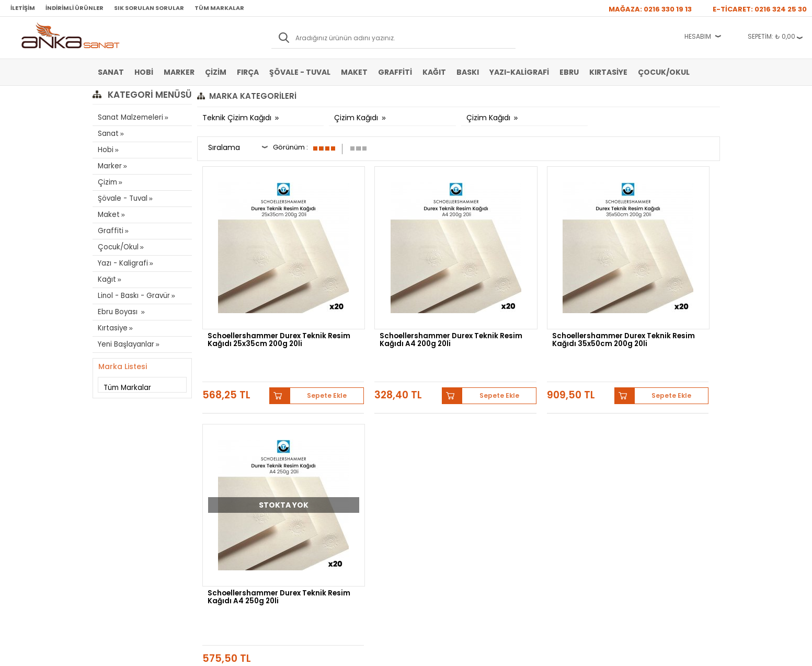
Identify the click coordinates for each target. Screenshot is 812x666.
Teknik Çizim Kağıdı (238, 118)
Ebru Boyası (118, 312)
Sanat (111, 72)
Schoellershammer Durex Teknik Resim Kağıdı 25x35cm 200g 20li (256, 303)
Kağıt (434, 72)
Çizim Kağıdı (357, 118)
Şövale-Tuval (116, 499)
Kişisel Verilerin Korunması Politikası (240, 487)
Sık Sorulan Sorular (149, 8)
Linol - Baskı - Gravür (132, 296)
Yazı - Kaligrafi (122, 263)
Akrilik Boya (114, 452)
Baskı (468, 72)
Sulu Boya (112, 437)
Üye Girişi (321, 452)
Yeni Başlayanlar (126, 344)
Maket (354, 72)
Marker (179, 72)
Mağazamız (428, 452)
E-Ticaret (375, 653)
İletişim (23, 8)
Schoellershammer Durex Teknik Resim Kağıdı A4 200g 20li (394, 303)
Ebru (569, 72)
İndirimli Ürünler (75, 8)
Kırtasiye (608, 72)
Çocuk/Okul (664, 72)
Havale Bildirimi (329, 468)
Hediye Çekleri (432, 484)
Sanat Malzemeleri (130, 117)
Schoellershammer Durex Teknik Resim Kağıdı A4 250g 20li (657, 303)
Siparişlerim (323, 484)
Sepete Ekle (296, 340)
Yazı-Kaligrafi (519, 72)
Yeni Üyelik (322, 437)
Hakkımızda (428, 437)
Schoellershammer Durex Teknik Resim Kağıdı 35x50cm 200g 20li (520, 303)
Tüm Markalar (219, 8)
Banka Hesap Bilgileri (232, 437)
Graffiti (395, 72)
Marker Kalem (117, 484)
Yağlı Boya (113, 468)
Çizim (216, 72)
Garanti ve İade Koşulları (237, 468)
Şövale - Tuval (300, 72)
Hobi (144, 72)
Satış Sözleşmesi (226, 452)
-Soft (348, 653)
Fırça (248, 72)
